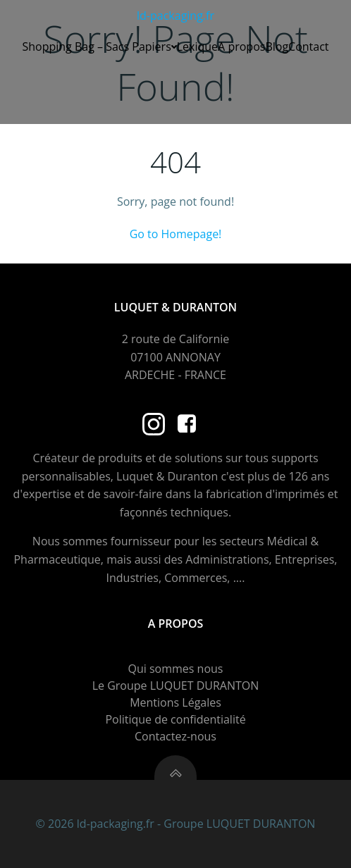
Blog (277, 46)
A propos (241, 46)
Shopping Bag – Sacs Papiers (99, 46)
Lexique (197, 46)
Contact (308, 46)
